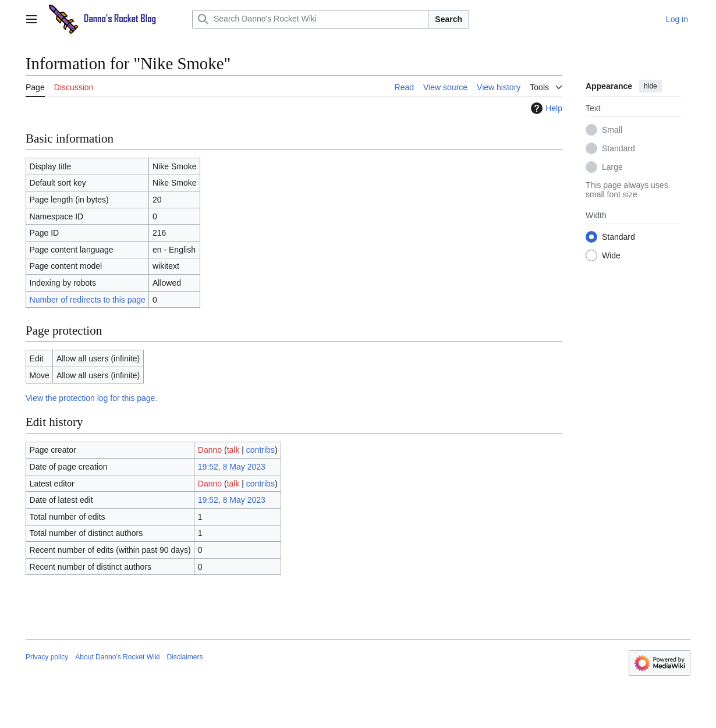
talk (233, 450)
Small (612, 130)
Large (612, 167)
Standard (618, 148)
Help (545, 108)
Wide (611, 255)
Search (449, 19)
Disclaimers (185, 657)
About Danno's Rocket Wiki (117, 657)
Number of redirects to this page (88, 300)
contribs (260, 450)
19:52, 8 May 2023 (232, 467)
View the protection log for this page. (91, 398)
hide (651, 86)
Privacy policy (47, 657)
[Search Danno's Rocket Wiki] (310, 19)
